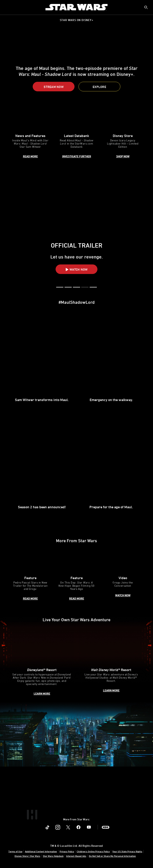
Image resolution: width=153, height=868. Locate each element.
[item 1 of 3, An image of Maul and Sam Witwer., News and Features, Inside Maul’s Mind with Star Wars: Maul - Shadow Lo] (30, 133)
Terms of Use (15, 851)
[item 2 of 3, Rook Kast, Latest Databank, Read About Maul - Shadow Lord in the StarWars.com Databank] (76, 133)
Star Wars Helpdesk (53, 856)
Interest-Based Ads (76, 856)
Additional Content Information (41, 851)
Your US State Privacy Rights (127, 851)
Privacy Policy (67, 851)
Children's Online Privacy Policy (93, 851)
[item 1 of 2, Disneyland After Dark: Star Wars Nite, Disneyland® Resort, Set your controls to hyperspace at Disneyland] (42, 662)
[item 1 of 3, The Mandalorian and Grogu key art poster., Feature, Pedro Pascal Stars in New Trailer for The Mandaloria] (30, 575)
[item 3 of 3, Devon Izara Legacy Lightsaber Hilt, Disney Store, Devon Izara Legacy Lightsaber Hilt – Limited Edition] (123, 133)
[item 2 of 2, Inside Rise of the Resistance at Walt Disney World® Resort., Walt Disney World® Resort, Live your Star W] (111, 662)
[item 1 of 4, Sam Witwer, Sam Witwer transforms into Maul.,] (42, 360)
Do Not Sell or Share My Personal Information (112, 856)
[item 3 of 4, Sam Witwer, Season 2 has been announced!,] (42, 468)
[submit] (146, 7)
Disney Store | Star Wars (27, 856)
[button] (54, 87)
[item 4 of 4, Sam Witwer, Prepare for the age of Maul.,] (111, 468)
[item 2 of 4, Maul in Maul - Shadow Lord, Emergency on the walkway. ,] (111, 360)
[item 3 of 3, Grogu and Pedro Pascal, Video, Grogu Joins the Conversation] (123, 575)
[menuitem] (6, 7)
